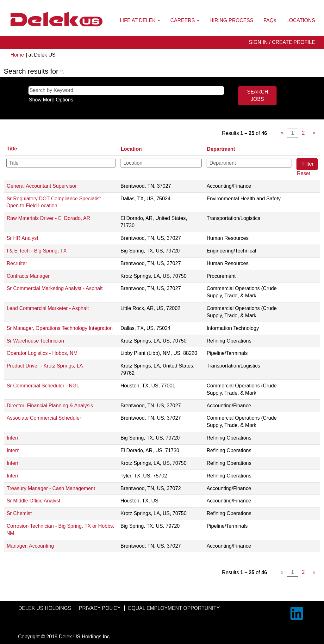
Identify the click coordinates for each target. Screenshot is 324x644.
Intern (13, 438)
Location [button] (131, 149)
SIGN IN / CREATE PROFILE (282, 42)
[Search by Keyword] (126, 91)
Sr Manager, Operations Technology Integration (60, 328)
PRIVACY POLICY (100, 608)
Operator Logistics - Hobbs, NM (42, 353)
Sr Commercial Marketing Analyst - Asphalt (55, 288)
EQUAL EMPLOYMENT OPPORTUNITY (174, 608)
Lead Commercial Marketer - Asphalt (48, 308)
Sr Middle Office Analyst (34, 501)
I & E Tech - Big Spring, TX (37, 251)
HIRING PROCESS (231, 20)
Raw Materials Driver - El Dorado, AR (48, 218)
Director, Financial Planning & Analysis (50, 406)
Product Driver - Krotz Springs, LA (45, 366)
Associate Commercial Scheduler (44, 418)
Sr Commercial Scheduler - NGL (43, 386)
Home (17, 55)
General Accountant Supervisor (42, 186)
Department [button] (221, 149)
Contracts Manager (28, 276)
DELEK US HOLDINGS (45, 608)
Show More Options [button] (51, 100)
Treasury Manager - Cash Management (51, 488)
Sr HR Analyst (22, 238)
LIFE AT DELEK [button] (140, 20)
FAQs (270, 20)
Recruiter (17, 263)
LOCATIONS (301, 20)
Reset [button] (303, 173)
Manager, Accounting (30, 546)
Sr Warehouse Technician (35, 341)
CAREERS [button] (185, 20)
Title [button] (12, 149)
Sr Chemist (19, 513)
